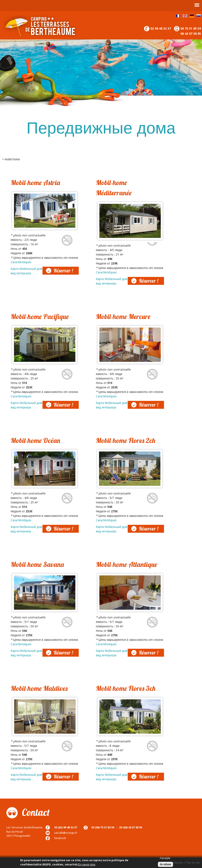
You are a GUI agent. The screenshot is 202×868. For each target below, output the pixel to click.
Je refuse (165, 865)
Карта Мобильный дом (26, 269)
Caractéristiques (21, 262)
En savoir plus (87, 865)
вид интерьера (21, 273)
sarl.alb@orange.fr (66, 833)
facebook (60, 838)
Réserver (48, 269)
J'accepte (165, 859)
